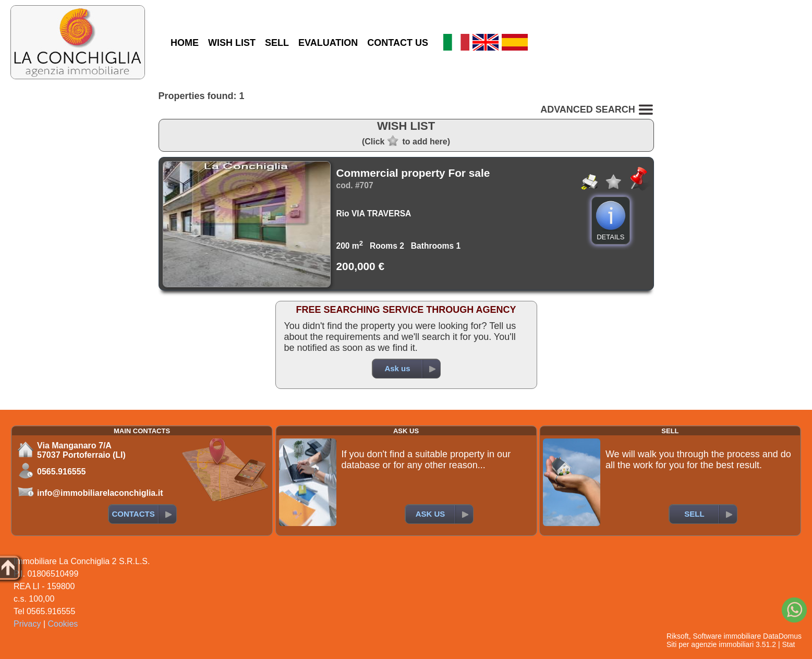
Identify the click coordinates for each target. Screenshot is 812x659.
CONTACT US (398, 43)
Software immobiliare (727, 636)
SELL (277, 43)
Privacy (27, 624)
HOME (185, 43)
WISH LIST (232, 43)
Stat (788, 644)
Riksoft (678, 636)
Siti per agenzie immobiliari (710, 644)
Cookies (63, 624)
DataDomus (782, 636)
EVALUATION (328, 43)
